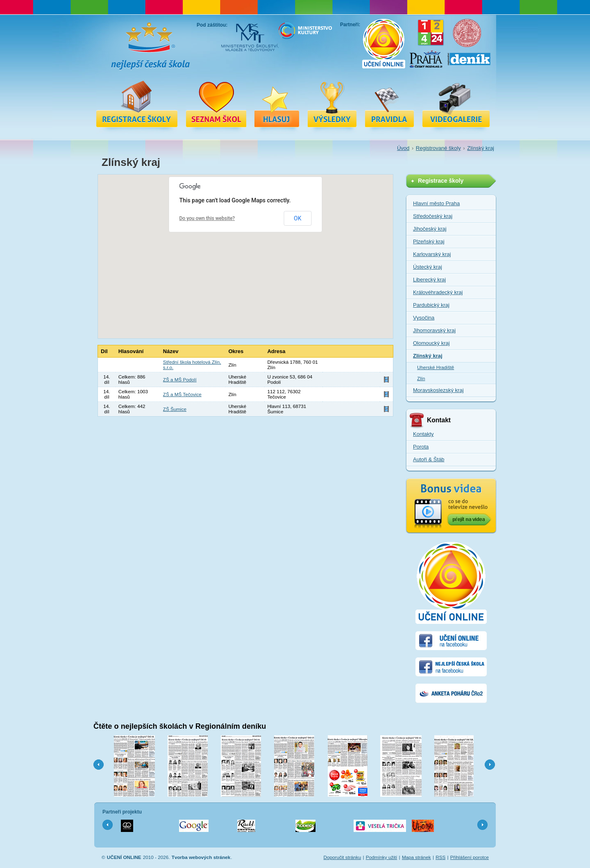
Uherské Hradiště (436, 367)
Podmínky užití (382, 857)
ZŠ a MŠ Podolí (180, 380)
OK (297, 218)
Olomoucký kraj (431, 343)
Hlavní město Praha (436, 203)
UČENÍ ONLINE (124, 857)
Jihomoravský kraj (434, 330)
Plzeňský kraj (429, 241)
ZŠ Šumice (175, 409)
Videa (456, 104)
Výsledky (332, 104)
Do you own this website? (207, 218)
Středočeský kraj (433, 216)
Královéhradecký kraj (438, 292)
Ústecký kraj (428, 267)
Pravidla (390, 104)
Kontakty (423, 434)
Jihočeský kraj (430, 229)
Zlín (421, 378)
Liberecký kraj (429, 280)
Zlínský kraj (481, 148)
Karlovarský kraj (432, 254)
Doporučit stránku (343, 857)
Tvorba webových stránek (201, 857)
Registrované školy (216, 104)
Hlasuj (277, 104)
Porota (421, 447)
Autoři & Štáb (429, 459)
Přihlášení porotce (470, 857)
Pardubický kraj (431, 305)
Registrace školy (137, 104)
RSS (440, 857)
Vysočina (424, 318)
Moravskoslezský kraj (438, 390)
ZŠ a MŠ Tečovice (182, 394)
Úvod (403, 148)
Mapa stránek (416, 857)
